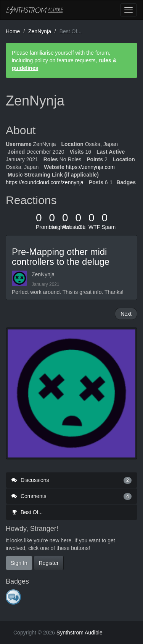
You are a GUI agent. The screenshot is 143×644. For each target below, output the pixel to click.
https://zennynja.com (90, 167)
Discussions (71, 480)
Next (126, 314)
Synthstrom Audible (35, 10)
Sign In (19, 563)
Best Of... (27, 512)
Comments (71, 496)
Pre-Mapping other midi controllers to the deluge (61, 257)
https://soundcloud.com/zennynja (45, 182)
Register (48, 563)
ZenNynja (43, 274)
